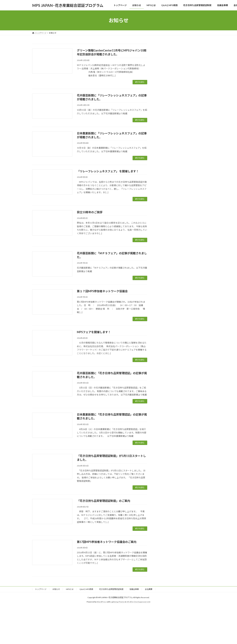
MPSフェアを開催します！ (94, 332)
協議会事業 (134, 589)
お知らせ (56, 589)
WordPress (102, 602)
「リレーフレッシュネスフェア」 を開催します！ (108, 171)
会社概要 (149, 589)
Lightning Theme (118, 602)
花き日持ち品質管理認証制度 (111, 589)
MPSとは (70, 589)
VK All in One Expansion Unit (138, 602)
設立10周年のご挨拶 (90, 212)
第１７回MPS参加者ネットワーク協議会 (102, 291)
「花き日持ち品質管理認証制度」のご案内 (103, 501)
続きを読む (140, 82)
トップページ (41, 589)
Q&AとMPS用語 (86, 589)
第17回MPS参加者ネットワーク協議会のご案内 (107, 542)
